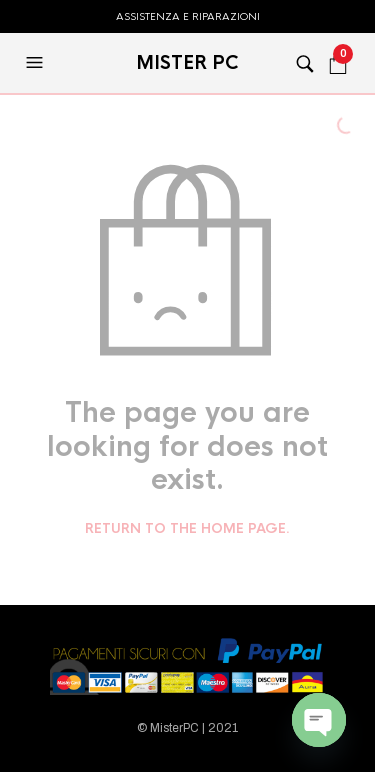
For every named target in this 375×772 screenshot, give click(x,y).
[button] (37, 63)
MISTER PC (187, 63)
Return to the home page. (187, 529)
